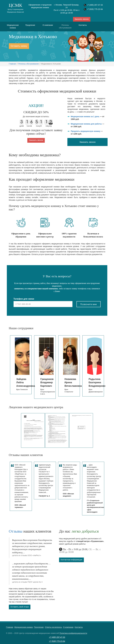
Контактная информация (71, 560)
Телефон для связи (24, 299)
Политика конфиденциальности (73, 633)
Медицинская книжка (13, 26)
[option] (21, 365)
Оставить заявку (19, 46)
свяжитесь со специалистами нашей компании (36, 289)
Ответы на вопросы (53, 627)
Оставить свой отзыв (20, 607)
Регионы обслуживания (65, 26)
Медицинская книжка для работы (86, 124)
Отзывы (16, 531)
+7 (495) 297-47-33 (95, 5)
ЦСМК (15, 8)
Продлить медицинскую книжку (86, 131)
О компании (48, 25)
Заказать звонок (82, 19)
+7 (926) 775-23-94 (95, 9)
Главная (12, 64)
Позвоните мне (88, 304)
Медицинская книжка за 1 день (85, 116)
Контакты (83, 25)
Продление (30, 25)
